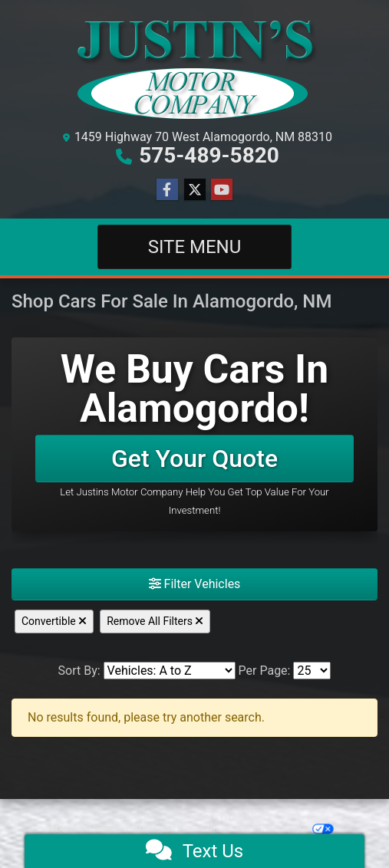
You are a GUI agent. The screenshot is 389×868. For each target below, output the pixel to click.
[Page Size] (312, 671)
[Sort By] (170, 671)
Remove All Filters (155, 621)
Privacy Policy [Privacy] (248, 817)
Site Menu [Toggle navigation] (195, 247)
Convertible (54, 621)
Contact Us (200, 817)
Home (128, 817)
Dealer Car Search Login (96, 829)
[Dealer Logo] (195, 67)
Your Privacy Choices (284, 829)
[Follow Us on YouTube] (222, 190)
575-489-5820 (209, 155)
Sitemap (214, 829)
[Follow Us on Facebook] (167, 190)
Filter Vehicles (195, 584)
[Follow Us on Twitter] (195, 190)
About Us (160, 817)
